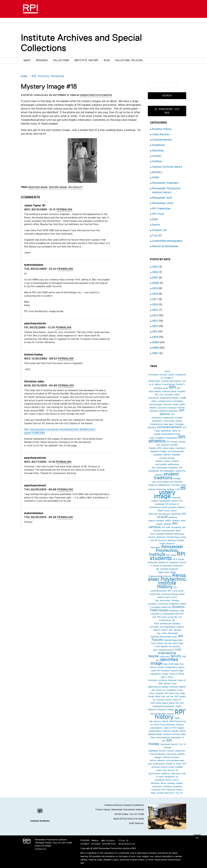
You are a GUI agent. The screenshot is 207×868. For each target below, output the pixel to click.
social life (172, 617)
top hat (170, 696)
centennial (176, 514)
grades (165, 687)
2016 (155, 304)
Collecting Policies (129, 60)
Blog (107, 60)
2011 (155, 331)
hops (167, 572)
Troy (181, 744)
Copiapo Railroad (165, 534)
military (170, 710)
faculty (176, 656)
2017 (155, 299)
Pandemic (160, 438)
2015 (155, 310)
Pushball (168, 786)
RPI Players (172, 442)
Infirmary (174, 687)
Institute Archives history (167, 167)
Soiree (160, 643)
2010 (155, 337)
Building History (162, 129)
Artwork (163, 375)
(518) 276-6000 (43, 846)
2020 (155, 283)
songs (165, 674)
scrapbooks (168, 418)
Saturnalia (165, 744)
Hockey (157, 156)
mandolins (174, 611)
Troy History (169, 770)
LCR (177, 489)
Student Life (159, 230)
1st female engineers (167, 747)
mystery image (170, 492)
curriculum (165, 656)
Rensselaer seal (171, 614)
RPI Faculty (75, 187)
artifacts (166, 774)
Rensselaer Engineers (165, 183)
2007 (155, 353)
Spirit (155, 219)
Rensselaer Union (163, 203)
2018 (155, 294)
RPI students (167, 556)
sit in (175, 559)
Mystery (157, 172)
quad (166, 388)
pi (162, 614)
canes (171, 375)
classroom (180, 751)
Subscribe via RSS (167, 111)
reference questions (169, 411)
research (160, 693)
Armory (162, 751)
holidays (157, 161)
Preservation (171, 667)
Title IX (123, 840)
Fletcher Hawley (170, 731)
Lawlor (167, 461)
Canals (170, 751)
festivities (158, 150)
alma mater (169, 448)
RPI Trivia (158, 214)
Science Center (169, 391)
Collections (61, 60)
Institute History (86, 60)
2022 (155, 272)
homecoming (173, 537)
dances (167, 684)
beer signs (169, 424)
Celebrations (164, 485)
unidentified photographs (167, 241)
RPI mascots (169, 790)
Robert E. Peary (174, 764)
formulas (167, 404)
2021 (155, 278)
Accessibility (127, 844)
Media (95, 840)
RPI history (169, 715)
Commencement (162, 140)
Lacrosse (162, 408)
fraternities (166, 431)
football (165, 381)
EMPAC (167, 455)
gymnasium (176, 381)
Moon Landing (168, 783)
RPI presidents (167, 471)
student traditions (166, 476)
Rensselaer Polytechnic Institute (166, 550)
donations (170, 777)
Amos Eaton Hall (165, 482)
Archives (163, 680)
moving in (172, 408)
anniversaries (168, 531)
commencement (169, 427)
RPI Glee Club (172, 693)
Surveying (176, 527)
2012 (155, 326)
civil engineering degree (165, 653)
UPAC (159, 448)
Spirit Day (160, 696)
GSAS (168, 780)
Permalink (64, 209)
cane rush (175, 774)
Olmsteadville (163, 738)
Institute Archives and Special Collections (81, 43)
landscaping (167, 434)
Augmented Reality (169, 398)
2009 (155, 342)
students (173, 507)
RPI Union (162, 617)
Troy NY (157, 235)
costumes (163, 604)
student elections (165, 793)
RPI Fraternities (161, 209)
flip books (172, 754)
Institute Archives (172, 734)
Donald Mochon (158, 754)
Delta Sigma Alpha (165, 703)
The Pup (168, 643)
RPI (172, 387)
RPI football (163, 671)
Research (42, 60)
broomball (165, 600)
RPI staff (166, 527)
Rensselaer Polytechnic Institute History (167, 581)
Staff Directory (136, 823)
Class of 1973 (170, 728)
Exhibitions (158, 145)
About (27, 60)
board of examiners (163, 566)
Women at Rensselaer (165, 246)
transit (165, 721)
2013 (155, 321)
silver (165, 507)
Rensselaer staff (162, 198)
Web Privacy (108, 840)
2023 (155, 267)
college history (165, 401)
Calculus (172, 680)
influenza (161, 710)
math (164, 633)
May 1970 (168, 664)
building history (166, 650)
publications (159, 764)
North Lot (161, 690)
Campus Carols (164, 700)
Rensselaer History (169, 501)
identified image (164, 661)
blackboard (164, 514)
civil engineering (167, 627)
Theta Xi (173, 674)
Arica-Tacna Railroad (164, 725)
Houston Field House (167, 608)
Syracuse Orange (169, 594)
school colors (167, 767)
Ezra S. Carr (167, 630)
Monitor (161, 760)
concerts (175, 485)
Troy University (166, 395)
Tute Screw (169, 421)
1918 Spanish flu (164, 646)
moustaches (168, 384)
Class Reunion (161, 134)
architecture (166, 624)
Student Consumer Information (98, 844)
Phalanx (176, 521)
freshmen (161, 537)
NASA (156, 177)
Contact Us (40, 849)
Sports (156, 225)
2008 (155, 348)
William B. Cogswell (169, 562)
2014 (155, 315)
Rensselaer (172, 438)
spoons (157, 721)
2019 (155, 288)
